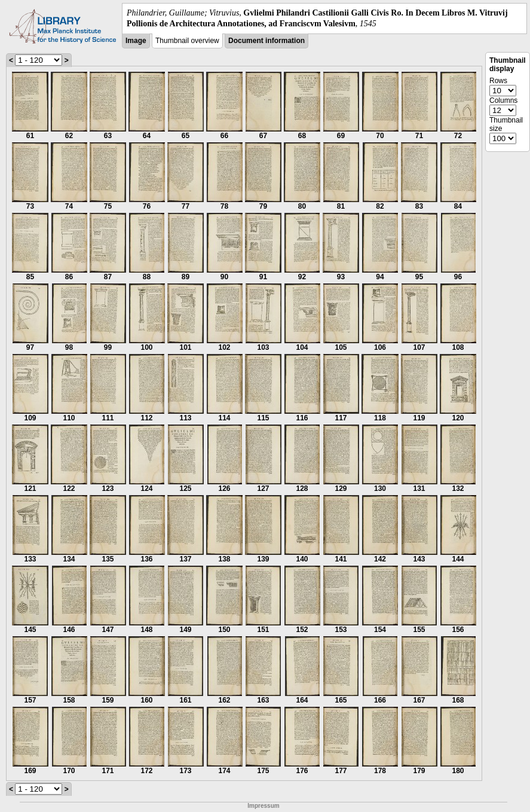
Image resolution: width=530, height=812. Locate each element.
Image (136, 41)
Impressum (263, 806)
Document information (266, 41)
